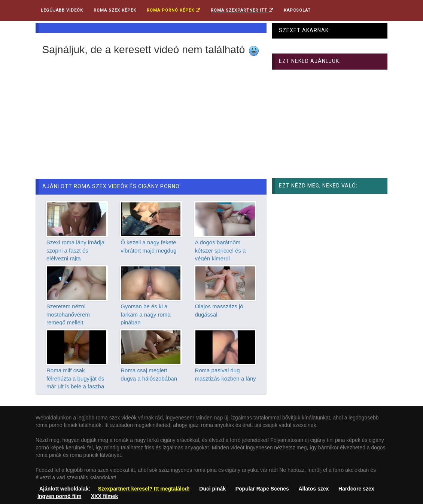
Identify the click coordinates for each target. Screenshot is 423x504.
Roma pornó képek (174, 10)
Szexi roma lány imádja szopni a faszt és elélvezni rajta (75, 250)
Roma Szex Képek (115, 10)
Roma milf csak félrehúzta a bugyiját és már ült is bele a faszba (75, 378)
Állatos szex (314, 489)
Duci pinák (212, 489)
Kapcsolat (297, 10)
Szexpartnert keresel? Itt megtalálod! (144, 489)
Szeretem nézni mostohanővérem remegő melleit (68, 314)
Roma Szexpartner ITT (242, 10)
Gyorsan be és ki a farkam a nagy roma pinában (145, 314)
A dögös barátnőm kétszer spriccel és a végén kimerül (220, 250)
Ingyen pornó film (59, 496)
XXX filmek (104, 496)
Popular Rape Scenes (262, 489)
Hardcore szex (356, 489)
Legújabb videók (62, 10)
